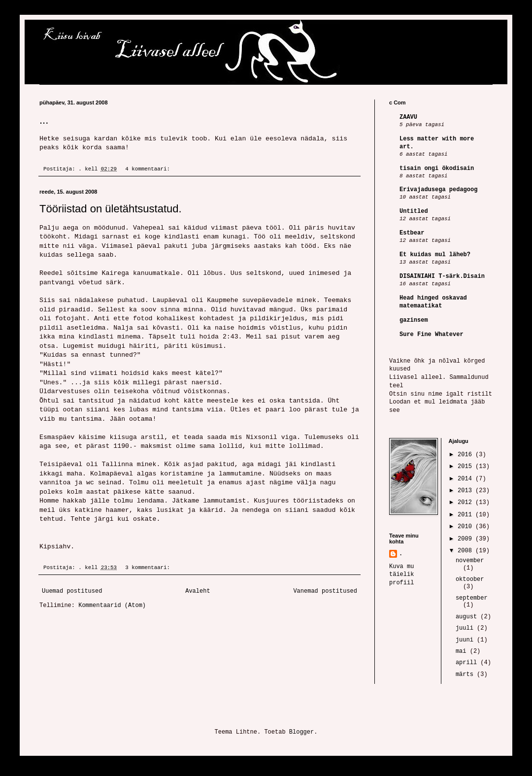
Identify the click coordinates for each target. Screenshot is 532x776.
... (44, 120)
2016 (466, 455)
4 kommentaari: (149, 169)
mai (463, 651)
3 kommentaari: (149, 568)
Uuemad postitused (72, 591)
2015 (466, 467)
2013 (466, 491)
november (470, 561)
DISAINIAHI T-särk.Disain (442, 276)
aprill (468, 663)
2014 (466, 479)
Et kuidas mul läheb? (435, 255)
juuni (466, 640)
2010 (466, 527)
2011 (466, 515)
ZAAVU (408, 117)
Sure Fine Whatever (432, 335)
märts (466, 675)
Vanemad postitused (325, 591)
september (472, 598)
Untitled (414, 211)
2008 (466, 551)
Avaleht (198, 591)
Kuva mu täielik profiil (401, 575)
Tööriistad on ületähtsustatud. (111, 209)
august (468, 617)
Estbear (412, 233)
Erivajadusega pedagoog (438, 190)
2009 (466, 539)
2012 (466, 503)
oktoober (470, 579)
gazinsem (414, 320)
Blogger (301, 732)
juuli (466, 628)
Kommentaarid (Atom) (112, 606)
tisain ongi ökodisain (437, 169)
